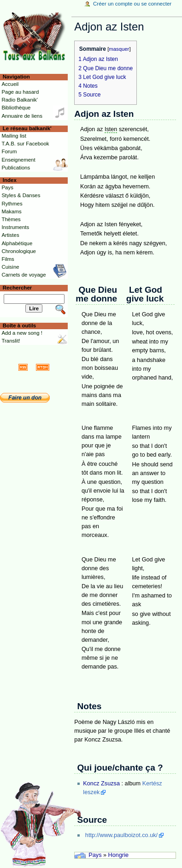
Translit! (11, 341)
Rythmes (12, 204)
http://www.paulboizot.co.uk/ (121, 835)
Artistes (10, 235)
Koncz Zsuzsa (101, 784)
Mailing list (14, 136)
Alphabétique (17, 243)
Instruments (15, 227)
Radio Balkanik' (20, 100)
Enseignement (18, 160)
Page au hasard (20, 92)
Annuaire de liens (22, 116)
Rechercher (18, 288)
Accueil (10, 84)
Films (8, 259)
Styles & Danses (21, 195)
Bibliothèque (16, 108)
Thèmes (11, 219)
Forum (9, 151)
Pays (95, 855)
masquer (119, 49)
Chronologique (19, 251)
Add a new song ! (22, 333)
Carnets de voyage (23, 275)
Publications (16, 168)
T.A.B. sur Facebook (25, 144)
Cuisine (10, 267)
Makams (11, 211)
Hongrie (118, 855)
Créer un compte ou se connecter (132, 4)
